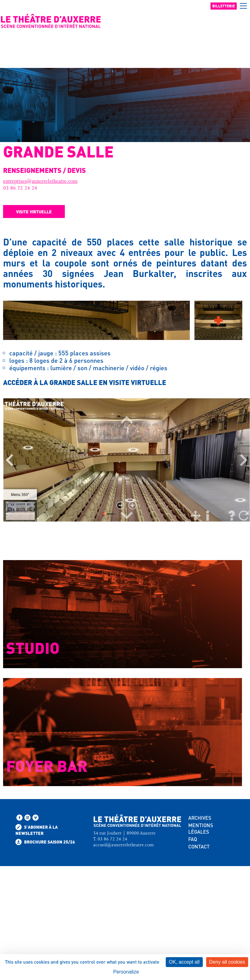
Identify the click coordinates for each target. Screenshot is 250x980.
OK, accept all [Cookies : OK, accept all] (184, 962)
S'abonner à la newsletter (37, 830)
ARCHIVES (200, 818)
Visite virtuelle (34, 211)
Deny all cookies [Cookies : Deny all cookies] (227, 962)
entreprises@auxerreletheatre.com (40, 182)
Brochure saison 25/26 (45, 842)
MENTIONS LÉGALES (201, 828)
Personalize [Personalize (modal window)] (126, 972)
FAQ (193, 839)
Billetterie (224, 6)
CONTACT (199, 846)
